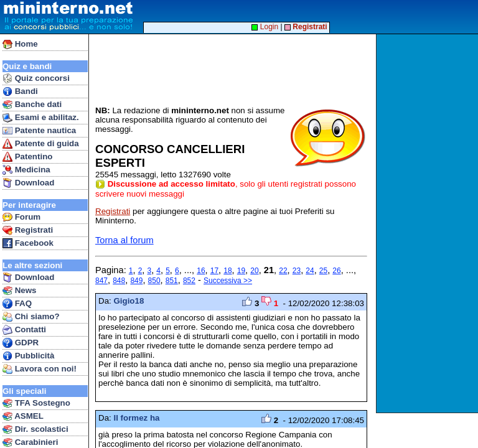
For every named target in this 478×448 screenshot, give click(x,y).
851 (172, 281)
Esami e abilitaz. (41, 118)
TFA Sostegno (36, 403)
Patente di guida (41, 144)
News (20, 291)
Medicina (26, 170)
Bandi (20, 91)
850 (154, 281)
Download (28, 183)
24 (310, 271)
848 (119, 281)
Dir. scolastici (35, 429)
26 (336, 271)
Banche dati (32, 105)
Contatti (24, 330)
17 (214, 271)
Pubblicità (28, 356)
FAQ (17, 304)
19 (241, 271)
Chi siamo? (31, 317)
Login (265, 27)
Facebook (28, 243)
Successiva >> (228, 281)
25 (323, 271)
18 (227, 271)
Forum (21, 217)
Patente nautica (39, 131)
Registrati (28, 230)
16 (201, 271)
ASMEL (23, 416)
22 (283, 271)
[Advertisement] (429, 223)
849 (136, 281)
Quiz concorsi (36, 78)
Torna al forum (124, 240)
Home (20, 44)
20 (254, 271)
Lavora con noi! (40, 369)
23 (297, 271)
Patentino (27, 157)
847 (101, 281)
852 (189, 281)
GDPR (21, 343)
